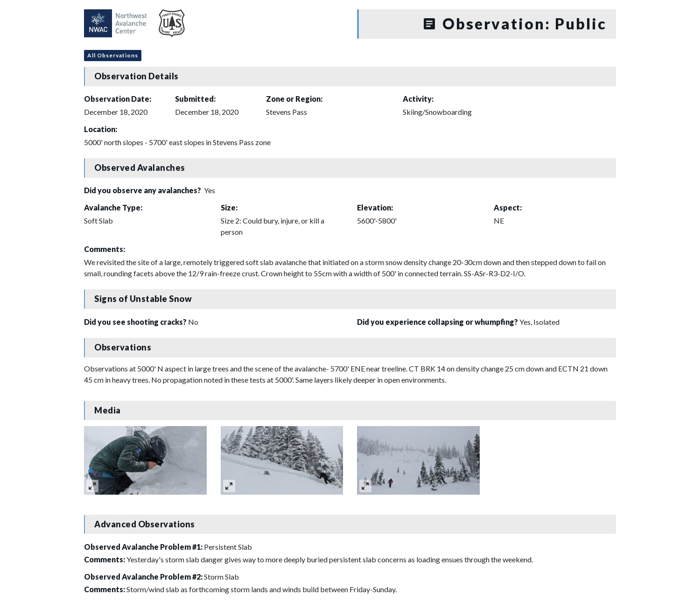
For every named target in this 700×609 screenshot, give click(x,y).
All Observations (113, 55)
